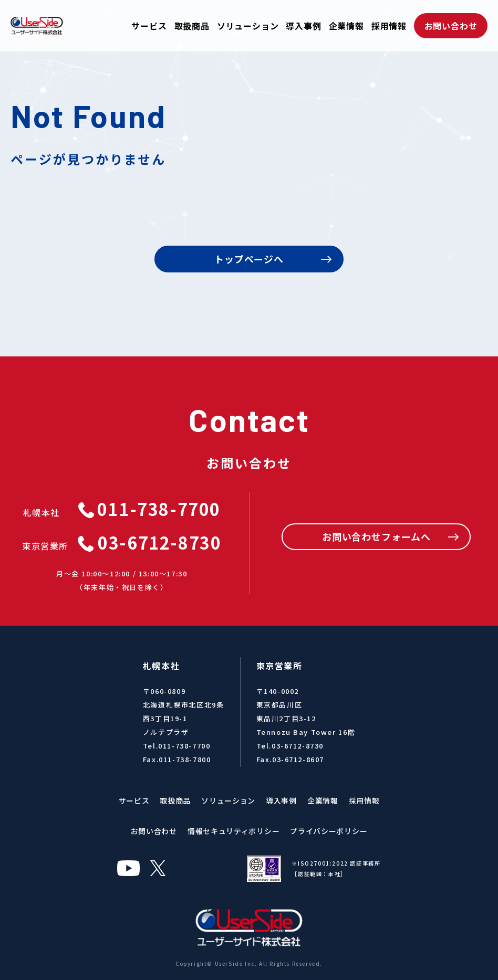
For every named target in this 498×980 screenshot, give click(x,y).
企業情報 (346, 26)
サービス (149, 26)
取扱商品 (192, 26)
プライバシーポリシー (329, 831)
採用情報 (389, 26)
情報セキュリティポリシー (234, 831)
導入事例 (303, 26)
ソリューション (248, 26)
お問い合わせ (451, 26)
